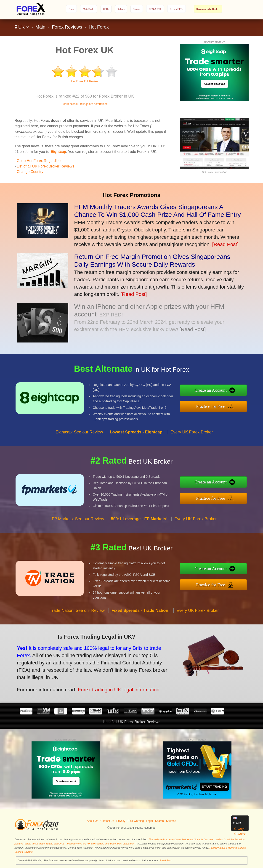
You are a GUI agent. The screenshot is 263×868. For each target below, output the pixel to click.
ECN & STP (155, 9)
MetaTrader (89, 9)
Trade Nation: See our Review (77, 614)
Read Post (166, 860)
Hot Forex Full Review (85, 81)
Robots (121, 9)
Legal (149, 821)
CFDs (106, 9)
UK (22, 27)
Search (159, 821)
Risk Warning (136, 821)
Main (40, 27)
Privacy (121, 821)
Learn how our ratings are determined (85, 104)
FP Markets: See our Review (78, 523)
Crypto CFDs (177, 9)
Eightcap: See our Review (79, 436)
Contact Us (107, 821)
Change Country (30, 172)
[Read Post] (225, 244)
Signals (137, 9)
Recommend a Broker (208, 9)
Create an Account (214, 391)
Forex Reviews (67, 27)
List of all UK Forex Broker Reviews (45, 166)
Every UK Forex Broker (192, 436)
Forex (72, 9)
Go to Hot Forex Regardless (39, 161)
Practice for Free (214, 406)
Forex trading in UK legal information (113, 688)
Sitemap (171, 821)
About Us (92, 821)
